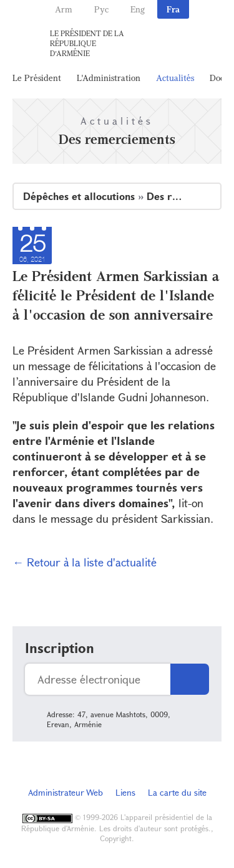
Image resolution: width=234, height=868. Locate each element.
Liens (125, 792)
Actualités (175, 78)
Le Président (37, 78)
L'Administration (109, 78)
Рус (101, 9)
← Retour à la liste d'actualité (85, 562)
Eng (138, 9)
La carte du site (177, 792)
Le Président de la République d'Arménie (87, 43)
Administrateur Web (66, 792)
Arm (64, 9)
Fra (173, 9)
